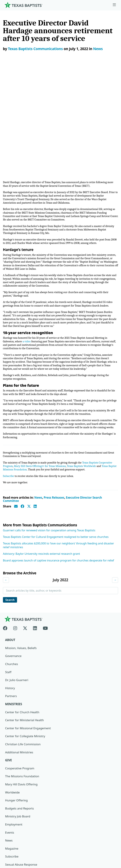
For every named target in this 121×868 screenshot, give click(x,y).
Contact (10, 843)
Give (9, 659)
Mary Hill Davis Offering (22, 683)
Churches (12, 563)
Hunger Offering (17, 700)
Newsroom (12, 827)
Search (10, 498)
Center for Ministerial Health (25, 619)
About (10, 539)
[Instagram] (15, 526)
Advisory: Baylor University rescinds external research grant (41, 452)
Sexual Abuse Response (21, 764)
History (10, 587)
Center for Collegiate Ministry (25, 635)
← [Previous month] (6, 478)
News (98, 49)
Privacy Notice (14, 835)
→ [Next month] (115, 478)
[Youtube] (45, 526)
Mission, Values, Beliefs (21, 547)
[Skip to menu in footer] (114, 5)
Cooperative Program (20, 667)
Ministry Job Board (18, 716)
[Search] (113, 793)
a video (28, 232)
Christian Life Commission (23, 643)
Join (8, 772)
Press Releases (54, 396)
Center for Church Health (22, 611)
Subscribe (9, 374)
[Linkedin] (35, 526)
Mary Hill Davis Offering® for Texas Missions (41, 364)
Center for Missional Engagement (28, 627)
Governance (13, 555)
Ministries (14, 603)
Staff (8, 571)
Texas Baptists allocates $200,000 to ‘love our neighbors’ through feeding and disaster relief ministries (58, 444)
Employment (14, 724)
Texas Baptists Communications (35, 49)
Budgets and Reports (20, 707)
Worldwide (12, 691)
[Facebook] (7, 526)
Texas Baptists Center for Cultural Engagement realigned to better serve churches (56, 435)
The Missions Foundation (22, 675)
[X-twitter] (25, 526)
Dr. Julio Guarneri (17, 579)
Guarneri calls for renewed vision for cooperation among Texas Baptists (49, 429)
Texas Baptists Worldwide (85, 364)
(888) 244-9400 (15, 851)
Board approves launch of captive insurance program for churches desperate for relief (59, 459)
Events (10, 732)
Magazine (12, 748)
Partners (11, 595)
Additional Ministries (19, 651)
